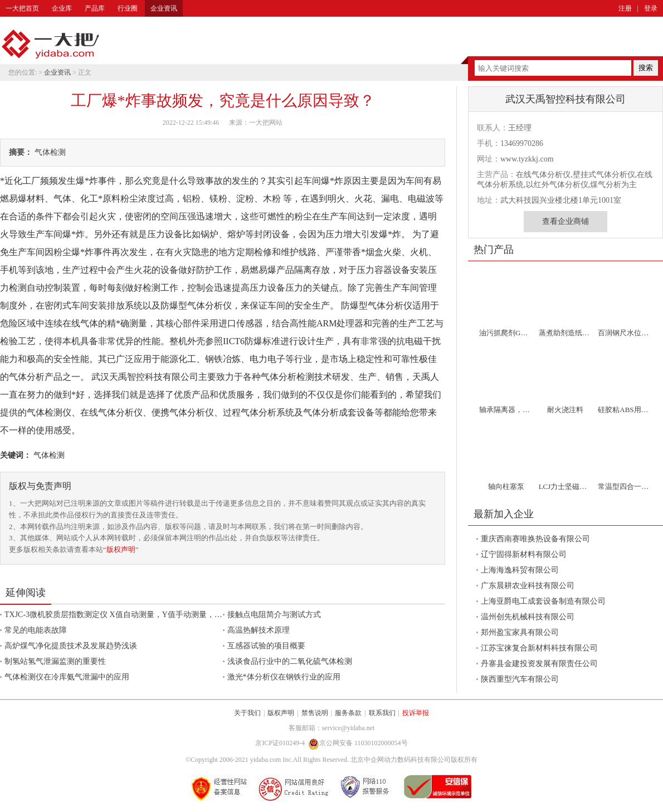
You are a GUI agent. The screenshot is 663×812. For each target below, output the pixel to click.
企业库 (62, 8)
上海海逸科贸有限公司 (520, 570)
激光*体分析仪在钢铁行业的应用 (284, 677)
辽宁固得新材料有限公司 (524, 554)
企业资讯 (164, 8)
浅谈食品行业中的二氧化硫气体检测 (290, 661)
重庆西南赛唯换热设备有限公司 (535, 539)
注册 (625, 8)
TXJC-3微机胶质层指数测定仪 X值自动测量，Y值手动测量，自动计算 (125, 615)
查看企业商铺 (565, 221)
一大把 (50, 45)
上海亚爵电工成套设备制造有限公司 (543, 601)
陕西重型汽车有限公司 (520, 679)
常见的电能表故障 (36, 630)
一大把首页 (22, 8)
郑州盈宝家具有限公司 (520, 632)
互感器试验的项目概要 (266, 646)
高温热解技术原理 (259, 630)
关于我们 (247, 713)
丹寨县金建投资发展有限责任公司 (539, 664)
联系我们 (382, 713)
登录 (651, 8)
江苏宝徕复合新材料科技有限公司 (539, 648)
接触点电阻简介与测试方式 (274, 615)
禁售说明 (315, 713)
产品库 (95, 8)
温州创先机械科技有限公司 (528, 617)
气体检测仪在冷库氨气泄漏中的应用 (67, 677)
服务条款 (348, 713)
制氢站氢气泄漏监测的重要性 (55, 661)
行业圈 (128, 8)
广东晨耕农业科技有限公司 (528, 586)
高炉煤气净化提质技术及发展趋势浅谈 (71, 646)
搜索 (646, 68)
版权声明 (121, 549)
